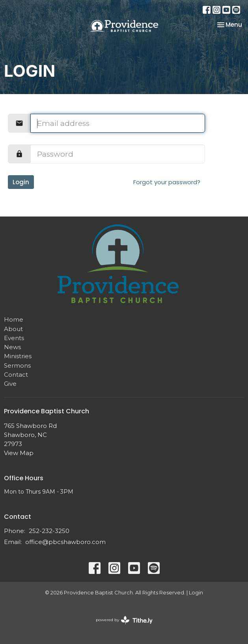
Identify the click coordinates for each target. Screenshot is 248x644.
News (12, 347)
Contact (16, 375)
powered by (124, 620)
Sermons (17, 365)
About (13, 329)
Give (10, 384)
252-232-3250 (49, 531)
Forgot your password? (167, 182)
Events (14, 338)
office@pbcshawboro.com (65, 542)
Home (14, 319)
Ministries (18, 356)
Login (21, 182)
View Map (19, 453)
